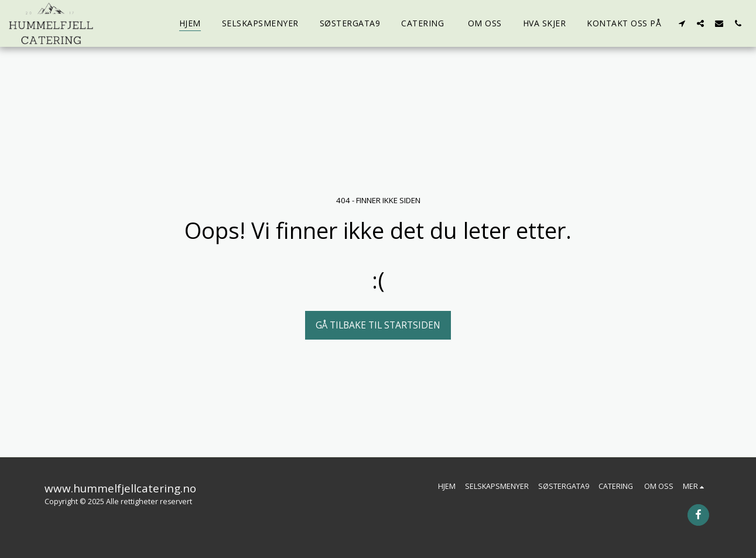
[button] (682, 23)
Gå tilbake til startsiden (378, 325)
